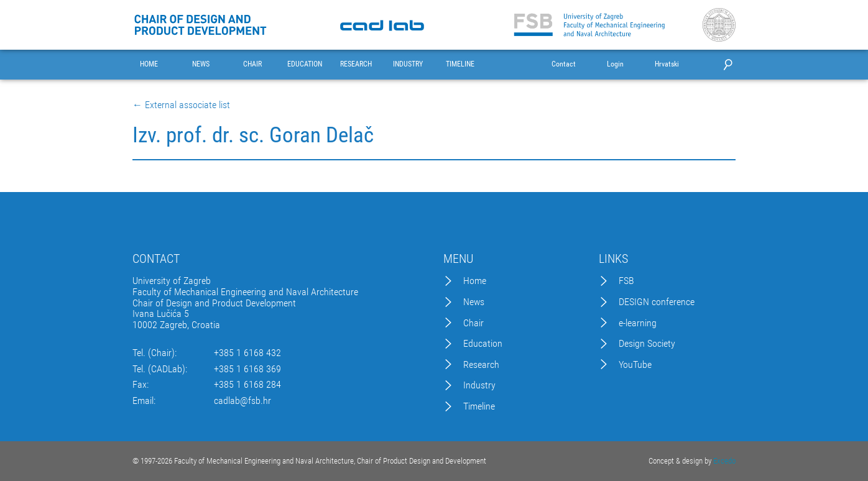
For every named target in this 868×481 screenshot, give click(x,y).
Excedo (724, 461)
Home (475, 281)
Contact (564, 64)
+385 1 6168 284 (247, 385)
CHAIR (252, 64)
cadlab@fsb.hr (242, 401)
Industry (479, 385)
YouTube (635, 365)
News (474, 302)
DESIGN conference (657, 302)
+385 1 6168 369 (247, 369)
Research (481, 365)
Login (615, 64)
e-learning (638, 323)
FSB (626, 281)
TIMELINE (460, 64)
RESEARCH (356, 64)
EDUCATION (305, 64)
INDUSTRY (408, 64)
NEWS (201, 64)
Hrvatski (667, 64)
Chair (473, 323)
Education (483, 344)
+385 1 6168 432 (247, 353)
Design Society (647, 344)
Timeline (479, 406)
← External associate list (181, 105)
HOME (149, 64)
